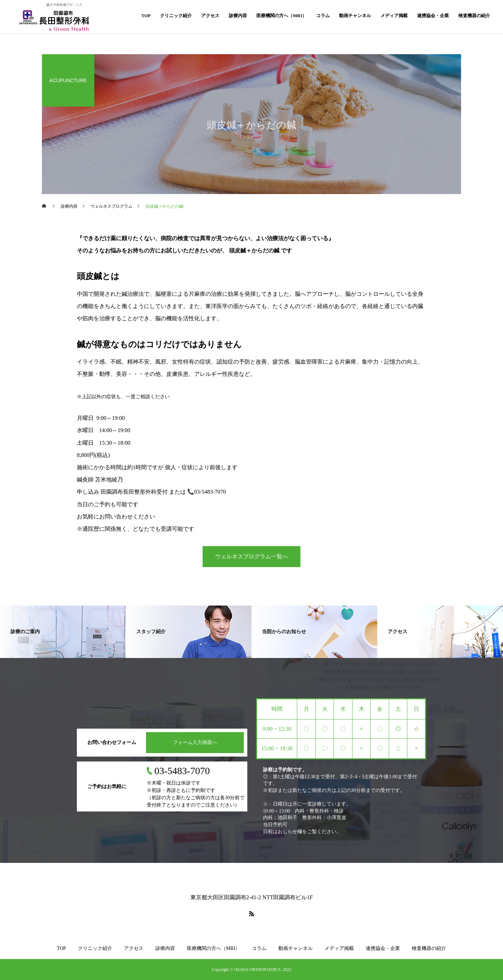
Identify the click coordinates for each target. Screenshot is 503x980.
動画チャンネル (355, 16)
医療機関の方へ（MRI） (282, 16)
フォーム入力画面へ (195, 742)
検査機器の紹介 (474, 16)
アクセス (210, 16)
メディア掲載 (394, 16)
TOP (146, 16)
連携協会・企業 (433, 16)
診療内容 (238, 16)
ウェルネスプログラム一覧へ (251, 556)
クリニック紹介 (176, 16)
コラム (323, 16)
